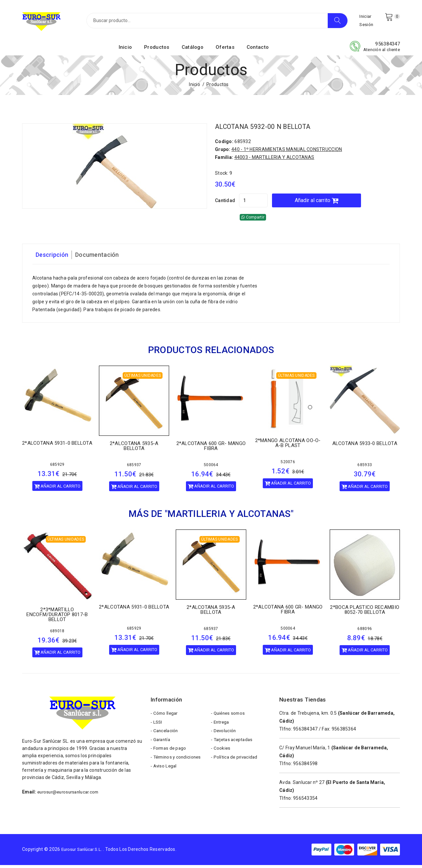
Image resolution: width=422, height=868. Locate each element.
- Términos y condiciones (178, 766)
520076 (288, 465)
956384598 (305, 766)
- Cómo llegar (165, 717)
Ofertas (225, 50)
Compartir (253, 220)
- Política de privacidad (235, 766)
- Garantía (161, 747)
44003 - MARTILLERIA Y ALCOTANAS (274, 160)
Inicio (125, 50)
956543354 (305, 801)
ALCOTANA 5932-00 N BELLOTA (268, 130)
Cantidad (225, 203)
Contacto (258, 50)
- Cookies (221, 757)
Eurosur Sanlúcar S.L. (84, 852)
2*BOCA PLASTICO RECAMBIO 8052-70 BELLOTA (365, 613)
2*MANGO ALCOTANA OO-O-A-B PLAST (288, 446)
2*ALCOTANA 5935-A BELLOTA (134, 449)
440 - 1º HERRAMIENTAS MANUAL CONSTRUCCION (287, 152)
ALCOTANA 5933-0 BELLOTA (365, 446)
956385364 (344, 732)
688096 (365, 632)
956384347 (388, 47)
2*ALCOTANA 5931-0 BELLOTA (57, 446)
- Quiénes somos (229, 717)
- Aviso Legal (165, 776)
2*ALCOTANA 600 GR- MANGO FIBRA (211, 449)
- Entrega (221, 727)
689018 (57, 634)
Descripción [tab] (54, 258)
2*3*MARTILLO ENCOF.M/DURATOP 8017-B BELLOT (57, 617)
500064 (211, 468)
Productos (157, 50)
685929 (57, 467)
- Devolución (224, 737)
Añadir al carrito (334, 203)
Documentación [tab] (103, 258)
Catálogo (193, 50)
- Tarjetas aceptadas (233, 747)
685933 (365, 468)
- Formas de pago (169, 757)
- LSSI (157, 727)
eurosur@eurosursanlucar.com (71, 795)
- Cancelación (165, 737)
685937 (134, 468)
